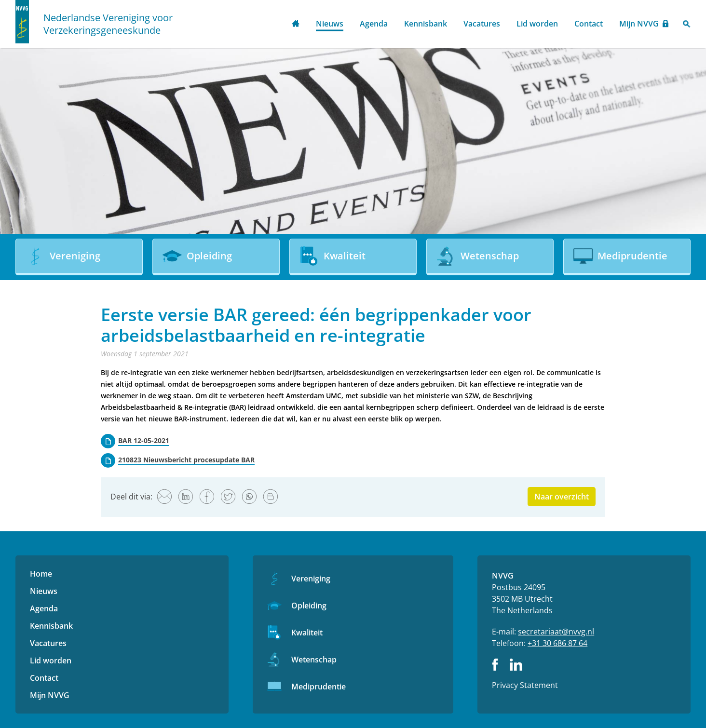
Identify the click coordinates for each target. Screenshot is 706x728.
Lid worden (537, 24)
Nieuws (330, 24)
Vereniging (311, 579)
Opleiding (309, 606)
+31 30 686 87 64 (557, 643)
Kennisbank (426, 24)
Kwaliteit (307, 633)
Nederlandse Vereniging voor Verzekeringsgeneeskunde (108, 24)
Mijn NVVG (639, 24)
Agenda (374, 24)
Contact (589, 24)
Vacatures (482, 24)
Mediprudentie (319, 687)
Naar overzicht (562, 497)
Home (296, 24)
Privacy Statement (525, 685)
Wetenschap (314, 660)
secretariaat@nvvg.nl (556, 632)
